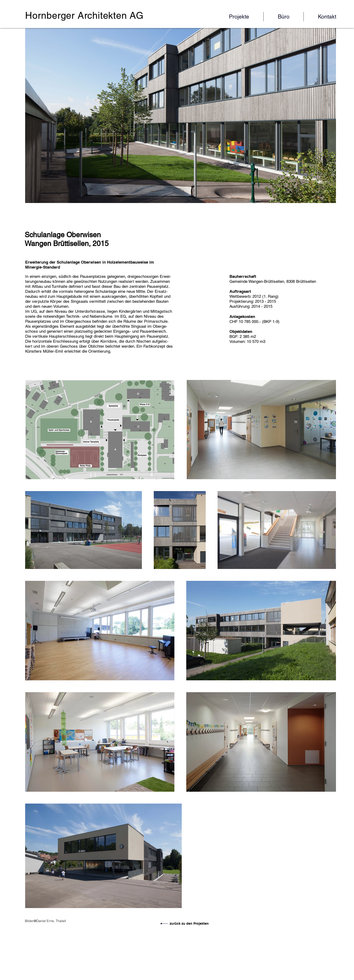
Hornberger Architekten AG (84, 15)
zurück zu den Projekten (189, 923)
